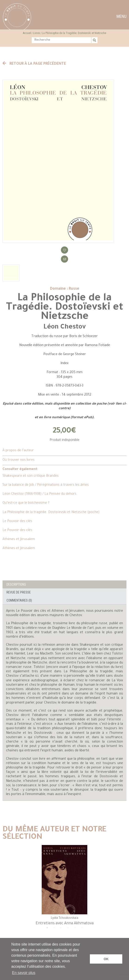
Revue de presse (19, 592)
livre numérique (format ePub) (69, 418)
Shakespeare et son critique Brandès (31, 476)
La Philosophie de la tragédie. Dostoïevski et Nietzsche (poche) (51, 513)
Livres (37, 33)
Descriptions (16, 584)
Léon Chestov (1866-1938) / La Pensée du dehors (39, 494)
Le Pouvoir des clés (17, 522)
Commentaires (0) (19, 600)
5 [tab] (75, 930)
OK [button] (106, 959)
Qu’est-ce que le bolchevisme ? (26, 503)
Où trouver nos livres (19, 460)
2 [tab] (54, 930)
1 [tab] (47, 930)
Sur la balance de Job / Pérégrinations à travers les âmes (46, 485)
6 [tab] (82, 930)
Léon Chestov (65, 327)
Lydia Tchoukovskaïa (65, 918)
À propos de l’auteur (18, 451)
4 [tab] (68, 930)
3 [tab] (61, 930)
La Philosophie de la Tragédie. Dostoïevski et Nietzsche (74, 33)
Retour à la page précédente (34, 64)
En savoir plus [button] (24, 973)
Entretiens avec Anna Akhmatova (65, 924)
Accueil (27, 33)
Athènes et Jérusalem (19, 540)
